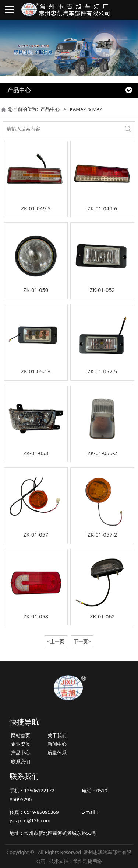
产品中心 (50, 109)
